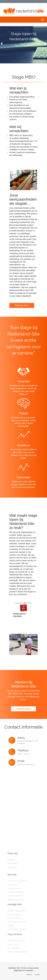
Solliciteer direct (22, 305)
